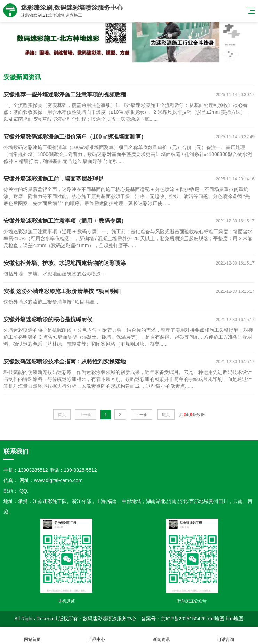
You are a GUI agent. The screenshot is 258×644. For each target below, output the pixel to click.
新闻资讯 (161, 635)
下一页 (142, 415)
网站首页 (32, 635)
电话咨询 (226, 635)
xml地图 (216, 619)
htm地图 (235, 619)
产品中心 (97, 635)
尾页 (166, 415)
